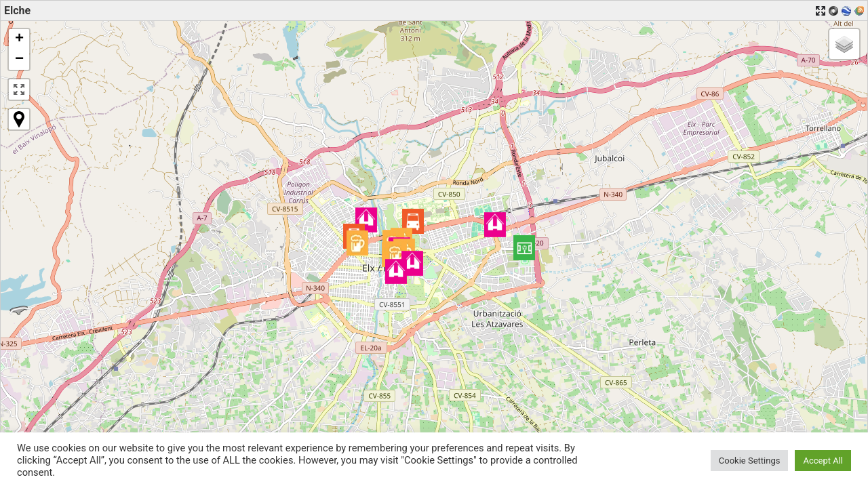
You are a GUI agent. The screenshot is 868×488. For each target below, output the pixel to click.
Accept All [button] (823, 461)
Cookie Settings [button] (750, 461)
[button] (524, 248)
